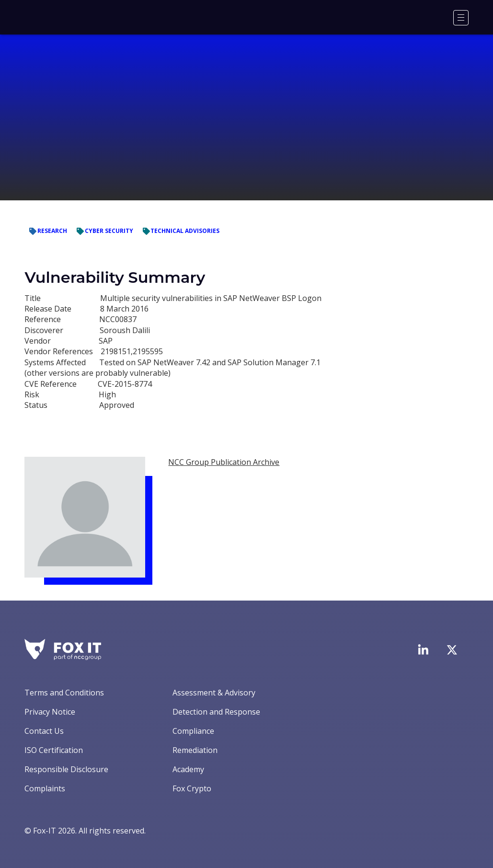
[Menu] (461, 18)
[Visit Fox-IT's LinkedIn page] (423, 649)
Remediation (195, 750)
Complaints (45, 788)
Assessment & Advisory (214, 693)
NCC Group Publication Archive (224, 462)
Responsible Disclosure (66, 769)
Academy (188, 769)
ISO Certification (54, 750)
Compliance (193, 731)
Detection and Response (216, 712)
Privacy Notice (50, 712)
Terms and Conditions (64, 693)
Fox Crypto (192, 788)
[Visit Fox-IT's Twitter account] (452, 650)
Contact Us (44, 731)
